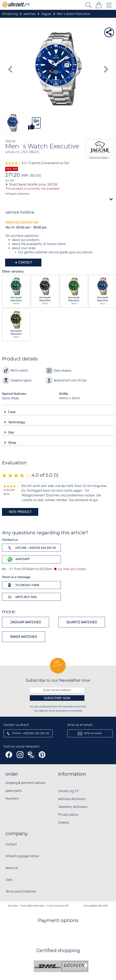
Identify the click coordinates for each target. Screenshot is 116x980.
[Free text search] (89, 6)
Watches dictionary (72, 799)
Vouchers (12, 799)
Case (12, 412)
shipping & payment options (25, 783)
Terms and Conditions (21, 892)
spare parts (14, 791)
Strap (13, 443)
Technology (17, 422)
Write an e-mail (22, 597)
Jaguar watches (26, 622)
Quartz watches (82, 622)
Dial (11, 432)
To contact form (23, 585)
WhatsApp (18, 559)
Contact (25, 262)
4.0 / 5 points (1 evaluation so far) (37, 163)
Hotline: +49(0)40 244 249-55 (31, 548)
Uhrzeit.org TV (68, 791)
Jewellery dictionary (73, 807)
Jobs (9, 880)
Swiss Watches (24, 637)
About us (12, 868)
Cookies (64, 823)
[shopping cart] (99, 6)
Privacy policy (68, 815)
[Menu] (109, 6)
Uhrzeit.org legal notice (22, 856)
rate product (20, 512)
